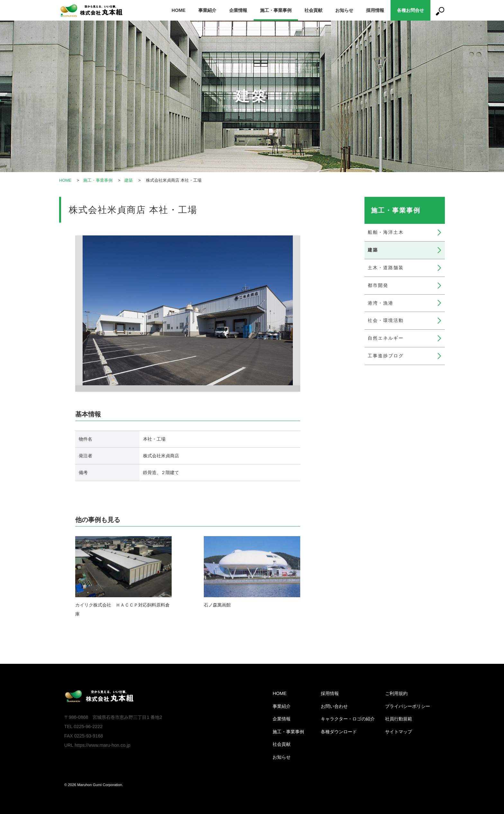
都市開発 (378, 285)
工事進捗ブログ (386, 356)
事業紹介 (207, 10)
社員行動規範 (399, 719)
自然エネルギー (386, 338)
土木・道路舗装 (386, 268)
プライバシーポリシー (408, 706)
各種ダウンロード (339, 732)
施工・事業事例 (276, 10)
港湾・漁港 (381, 303)
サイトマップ (399, 732)
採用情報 (375, 10)
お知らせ (344, 10)
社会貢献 (313, 10)
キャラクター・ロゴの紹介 (348, 719)
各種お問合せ (410, 10)
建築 (129, 180)
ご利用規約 (396, 693)
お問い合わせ (334, 706)
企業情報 (238, 10)
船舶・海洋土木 (386, 232)
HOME (179, 10)
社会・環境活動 (386, 320)
